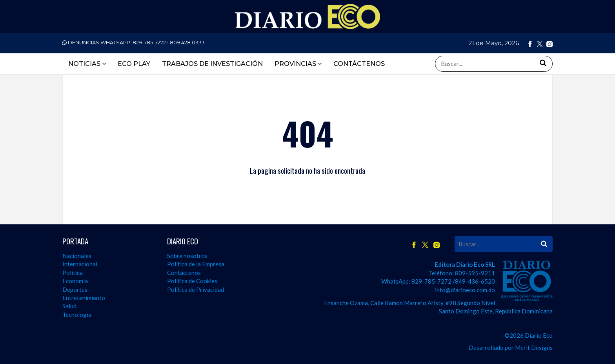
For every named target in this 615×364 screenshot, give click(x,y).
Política (73, 273)
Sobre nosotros (187, 256)
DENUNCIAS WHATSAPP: (134, 42)
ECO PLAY (134, 64)
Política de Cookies (192, 281)
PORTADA (75, 241)
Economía (75, 281)
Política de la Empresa (196, 264)
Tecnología (77, 315)
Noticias (87, 64)
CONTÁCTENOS (359, 64)
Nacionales (77, 256)
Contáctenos (184, 273)
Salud (69, 306)
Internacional (80, 264)
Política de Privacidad (196, 289)
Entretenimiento (84, 298)
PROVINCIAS (298, 64)
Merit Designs (534, 348)
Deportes (75, 289)
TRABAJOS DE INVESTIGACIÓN (212, 64)
